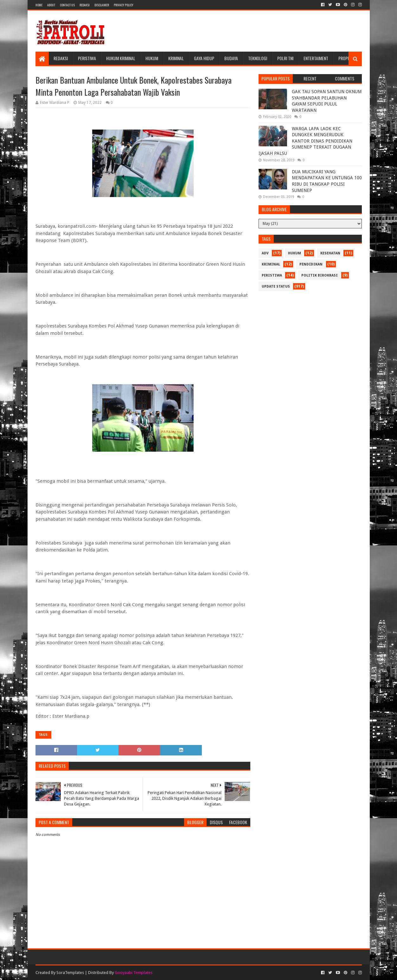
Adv (265, 253)
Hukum (152, 58)
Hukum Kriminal (121, 58)
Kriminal (176, 58)
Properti (347, 58)
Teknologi (258, 58)
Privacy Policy (124, 5)
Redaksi (85, 5)
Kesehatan (330, 253)
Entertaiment (316, 58)
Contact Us (67, 5)
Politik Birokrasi (320, 275)
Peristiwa (87, 58)
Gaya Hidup (204, 58)
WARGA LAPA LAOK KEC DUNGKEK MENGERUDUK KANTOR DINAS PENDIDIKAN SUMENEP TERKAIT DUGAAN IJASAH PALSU (305, 141)
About (51, 5)
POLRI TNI (285, 58)
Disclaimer (102, 5)
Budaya (231, 58)
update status (276, 286)
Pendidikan (311, 264)
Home (39, 5)
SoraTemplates (70, 973)
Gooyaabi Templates (134, 973)
